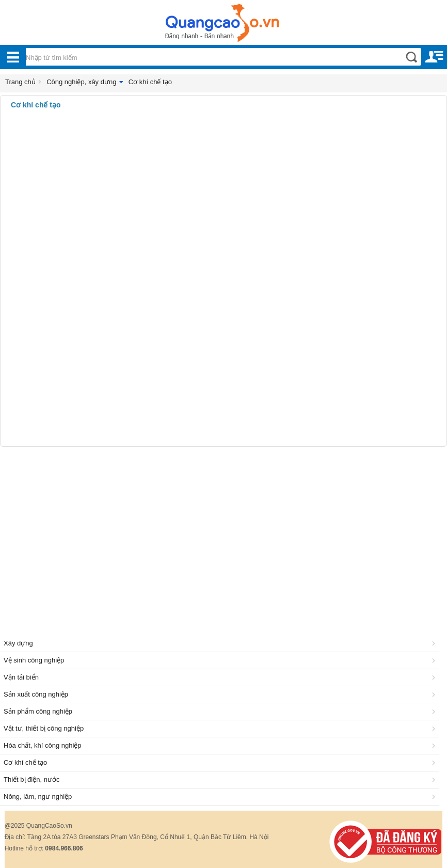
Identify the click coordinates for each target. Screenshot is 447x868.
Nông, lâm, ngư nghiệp (221, 796)
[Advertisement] (223, 529)
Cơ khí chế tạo (150, 82)
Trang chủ (20, 82)
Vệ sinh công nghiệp (221, 660)
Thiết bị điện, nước (221, 779)
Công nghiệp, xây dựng (81, 82)
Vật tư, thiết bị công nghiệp (221, 728)
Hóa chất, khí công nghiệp (221, 745)
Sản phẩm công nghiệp (221, 711)
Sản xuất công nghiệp (221, 694)
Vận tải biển (221, 677)
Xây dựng (221, 643)
